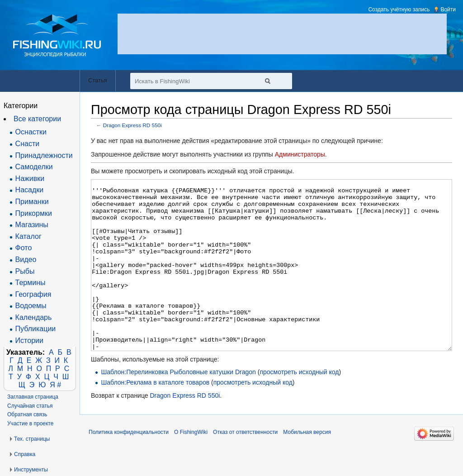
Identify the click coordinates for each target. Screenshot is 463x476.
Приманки (32, 202)
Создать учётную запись (399, 10)
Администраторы (300, 154)
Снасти (28, 144)
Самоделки (34, 167)
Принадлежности (44, 155)
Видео (26, 259)
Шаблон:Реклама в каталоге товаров (155, 416)
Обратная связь (27, 414)
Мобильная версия (307, 466)
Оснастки (31, 132)
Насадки (30, 190)
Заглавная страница (33, 397)
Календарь (34, 317)
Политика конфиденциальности (129, 466)
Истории (29, 340)
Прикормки (34, 213)
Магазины (32, 225)
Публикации (36, 329)
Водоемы (31, 306)
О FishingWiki (191, 466)
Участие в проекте (30, 424)
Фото (24, 248)
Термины (31, 283)
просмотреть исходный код (299, 406)
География (33, 294)
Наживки (30, 178)
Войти (448, 10)
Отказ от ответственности (245, 466)
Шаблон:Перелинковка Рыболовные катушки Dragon (178, 406)
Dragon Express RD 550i (132, 125)
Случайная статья (30, 406)
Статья (98, 80)
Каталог (28, 236)
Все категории (37, 119)
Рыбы (25, 271)
